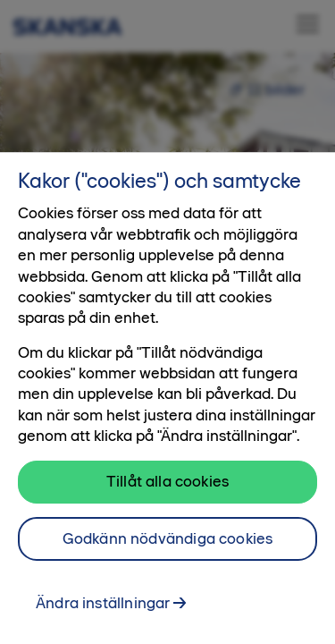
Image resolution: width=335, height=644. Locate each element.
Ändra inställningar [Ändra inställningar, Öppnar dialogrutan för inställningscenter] (103, 611)
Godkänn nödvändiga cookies (168, 547)
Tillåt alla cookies (167, 489)
